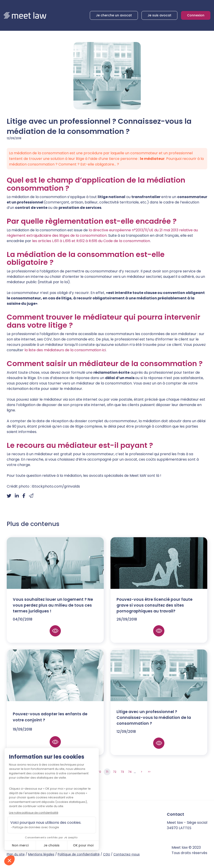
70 (99, 772)
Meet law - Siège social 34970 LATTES (187, 825)
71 (107, 772)
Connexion (196, 15)
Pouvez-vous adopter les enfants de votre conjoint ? (50, 724)
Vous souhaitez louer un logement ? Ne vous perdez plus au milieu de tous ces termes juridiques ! (53, 613)
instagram (50, 833)
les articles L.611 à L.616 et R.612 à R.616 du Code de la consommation (91, 241)
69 (92, 772)
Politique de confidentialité (79, 854)
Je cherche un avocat (114, 15)
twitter (42, 833)
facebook (34, 833)
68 (84, 772)
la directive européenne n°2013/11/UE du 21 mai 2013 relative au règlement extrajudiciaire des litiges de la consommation (102, 233)
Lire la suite (55, 638)
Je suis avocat (159, 15)
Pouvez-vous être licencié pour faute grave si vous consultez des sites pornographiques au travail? (154, 613)
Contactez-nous (127, 854)
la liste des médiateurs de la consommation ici (65, 350)
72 (115, 772)
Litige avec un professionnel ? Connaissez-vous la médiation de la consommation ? (154, 725)
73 (122, 772)
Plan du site (16, 854)
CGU (107, 854)
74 (130, 772)
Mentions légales (41, 854)
